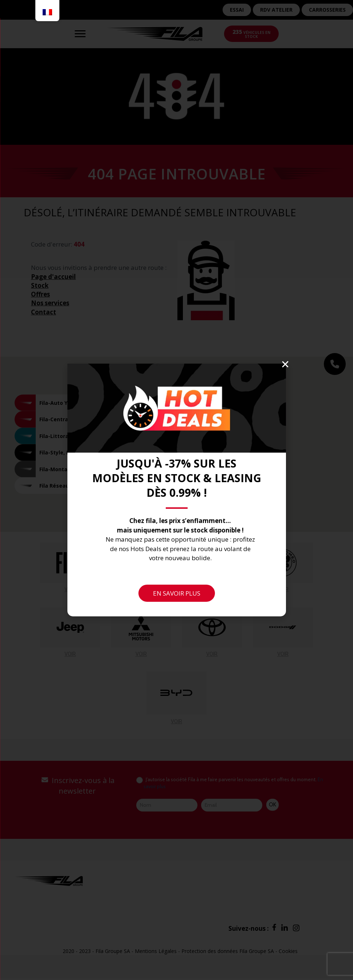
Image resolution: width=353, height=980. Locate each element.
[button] (285, 364)
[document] (176, 490)
